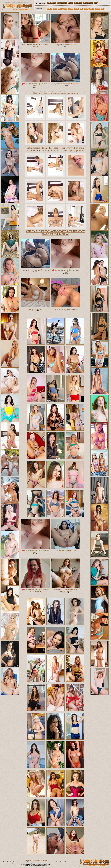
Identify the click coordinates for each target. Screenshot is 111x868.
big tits (55, 9)
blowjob (60, 9)
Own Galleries (62, 3)
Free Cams (78, 3)
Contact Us (44, 860)
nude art (86, 9)
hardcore (71, 9)
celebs (65, 9)
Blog (96, 3)
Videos (71, 3)
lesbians (77, 9)
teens (103, 9)
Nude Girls (28, 860)
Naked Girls (51, 3)
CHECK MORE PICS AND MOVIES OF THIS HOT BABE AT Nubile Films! (55, 233)
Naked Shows (88, 3)
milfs (81, 9)
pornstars (98, 9)
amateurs (50, 9)
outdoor (92, 9)
